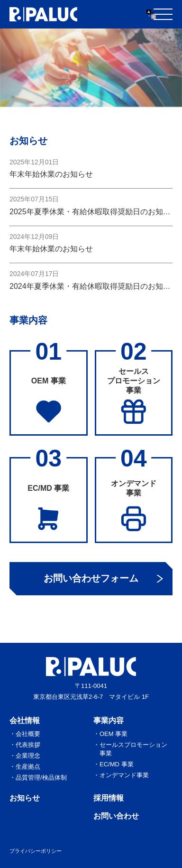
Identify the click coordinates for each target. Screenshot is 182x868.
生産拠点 (28, 767)
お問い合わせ (116, 816)
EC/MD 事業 (117, 764)
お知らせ (25, 798)
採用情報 (109, 798)
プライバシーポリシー (36, 851)
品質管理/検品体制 (41, 777)
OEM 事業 (114, 734)
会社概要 (28, 734)
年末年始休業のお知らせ (51, 174)
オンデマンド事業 (124, 775)
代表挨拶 (28, 745)
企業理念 (28, 756)
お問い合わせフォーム (91, 578)
